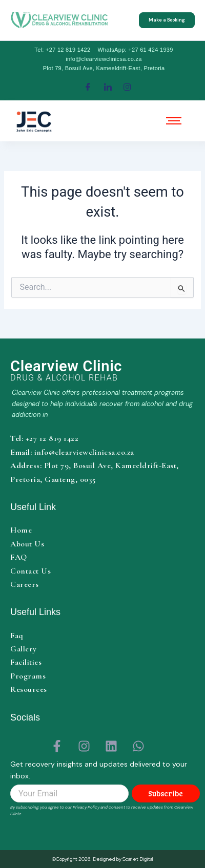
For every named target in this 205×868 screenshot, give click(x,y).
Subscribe (166, 793)
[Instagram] (127, 87)
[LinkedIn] (108, 87)
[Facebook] (88, 87)
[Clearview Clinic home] (105, 371)
